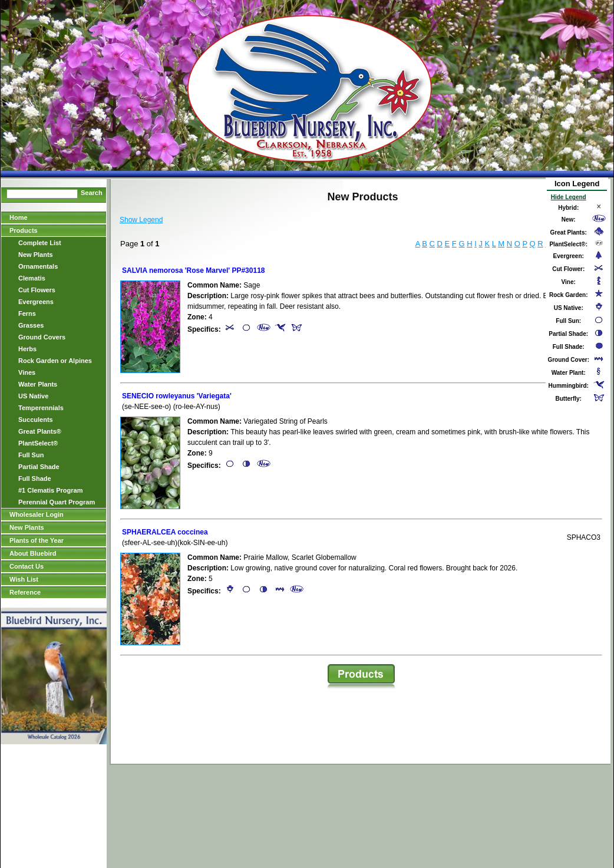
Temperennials (41, 408)
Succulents (36, 420)
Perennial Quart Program (57, 502)
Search (92, 193)
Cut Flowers (37, 290)
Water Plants (38, 384)
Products (24, 230)
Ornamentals (38, 266)
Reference (25, 592)
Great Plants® (40, 431)
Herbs (27, 349)
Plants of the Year (37, 540)
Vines (27, 372)
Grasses (31, 325)
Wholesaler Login (37, 514)
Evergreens (36, 302)
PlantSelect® (38, 443)
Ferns (27, 313)
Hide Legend (569, 197)
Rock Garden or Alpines (55, 361)
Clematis (32, 278)
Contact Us (27, 566)
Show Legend (141, 220)
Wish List (24, 579)
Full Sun (31, 455)
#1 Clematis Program (50, 490)
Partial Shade (39, 467)
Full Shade (35, 478)
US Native (33, 396)
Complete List (40, 243)
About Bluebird (33, 553)
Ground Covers (42, 337)
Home (19, 217)
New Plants (36, 255)
